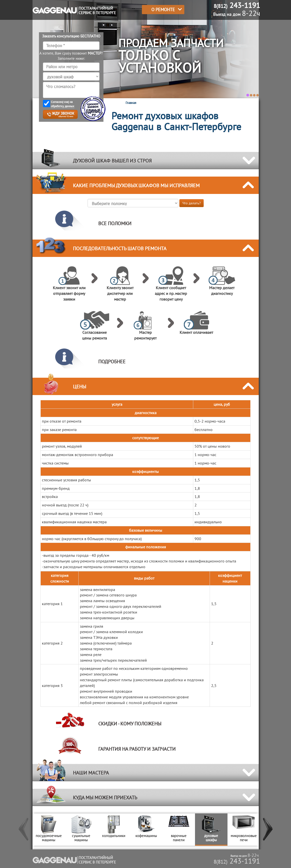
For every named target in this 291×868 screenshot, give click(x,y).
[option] (49, 830)
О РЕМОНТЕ (163, 10)
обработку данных (63, 106)
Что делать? (192, 203)
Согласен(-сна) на (63, 104)
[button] (24, 830)
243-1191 (237, 861)
